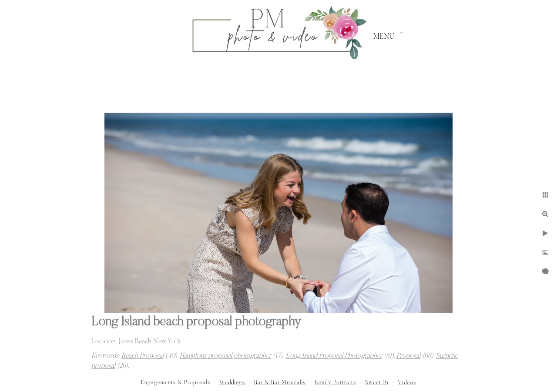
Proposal (408, 356)
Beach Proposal (143, 356)
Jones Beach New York (149, 342)
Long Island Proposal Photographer (334, 356)
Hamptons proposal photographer (225, 356)
